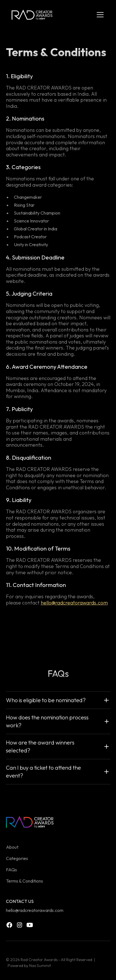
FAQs (11, 870)
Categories (17, 858)
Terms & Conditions (24, 881)
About (12, 847)
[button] (99, 15)
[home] (32, 15)
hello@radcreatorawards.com (74, 603)
